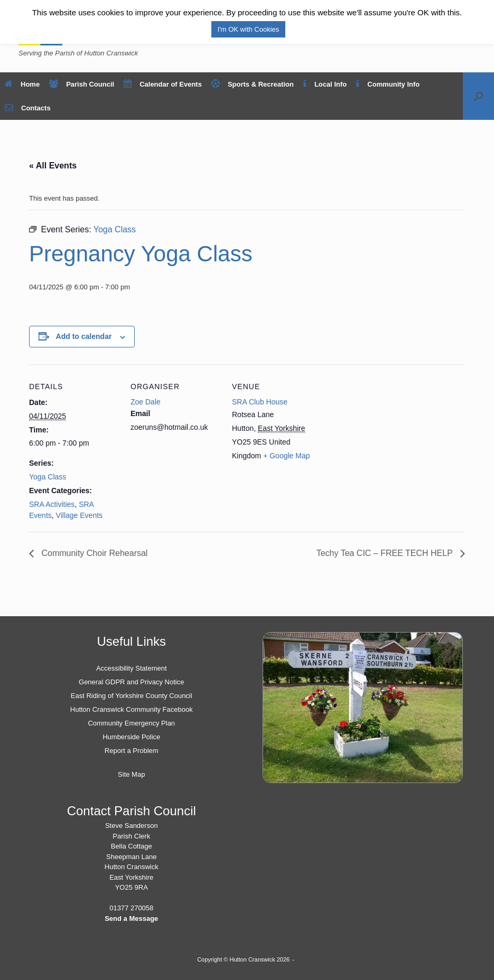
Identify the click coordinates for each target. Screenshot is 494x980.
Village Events (79, 515)
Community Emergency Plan (131, 723)
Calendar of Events (163, 84)
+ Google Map (286, 456)
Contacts (28, 108)
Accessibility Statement (132, 668)
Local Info (325, 84)
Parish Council (82, 84)
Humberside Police (131, 737)
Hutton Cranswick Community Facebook (132, 709)
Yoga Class (48, 477)
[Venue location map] (389, 437)
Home (22, 84)
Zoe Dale (146, 402)
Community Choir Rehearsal (93, 553)
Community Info (388, 84)
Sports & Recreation (253, 84)
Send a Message (131, 918)
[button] (478, 96)
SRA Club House (260, 402)
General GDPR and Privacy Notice (131, 682)
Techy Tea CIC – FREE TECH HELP (386, 553)
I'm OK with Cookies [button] (249, 29)
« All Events (53, 166)
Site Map (131, 774)
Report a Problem (132, 751)
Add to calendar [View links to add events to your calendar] (84, 336)
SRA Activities (52, 504)
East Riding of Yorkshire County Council (132, 696)
